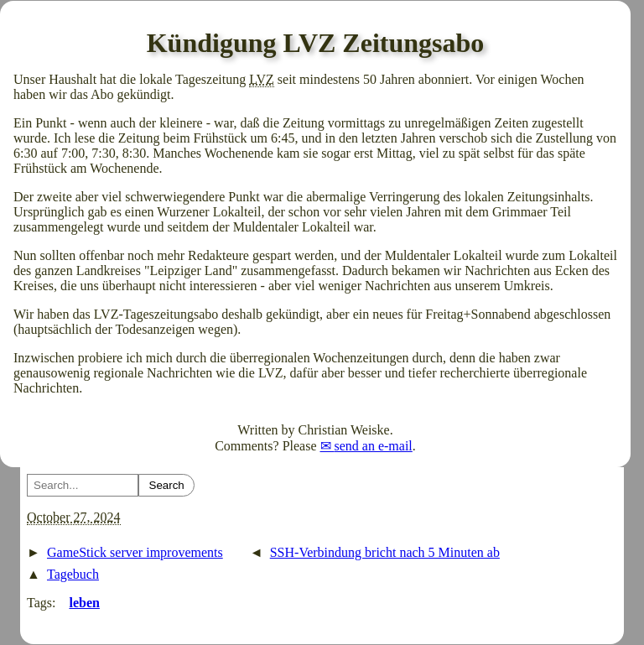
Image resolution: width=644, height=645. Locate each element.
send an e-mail (374, 446)
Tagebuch (73, 574)
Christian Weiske (344, 430)
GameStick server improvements (135, 552)
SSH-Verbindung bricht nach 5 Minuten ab (385, 552)
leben (84, 603)
